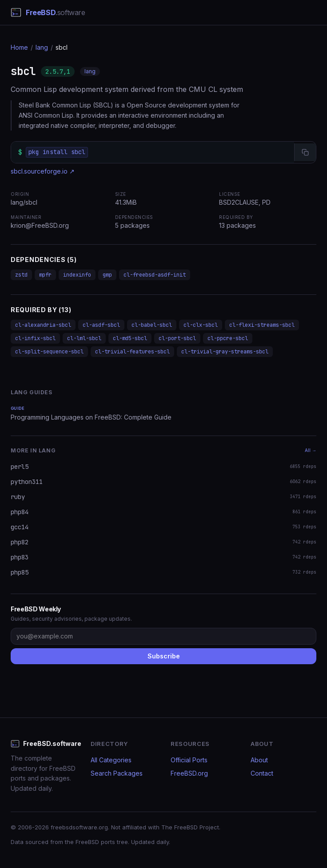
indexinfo (77, 275)
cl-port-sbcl (177, 338)
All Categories (111, 760)
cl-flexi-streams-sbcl (262, 325)
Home (19, 47)
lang (42, 47)
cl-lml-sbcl (84, 338)
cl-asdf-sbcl (101, 325)
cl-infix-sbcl (35, 338)
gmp (107, 275)
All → (311, 450)
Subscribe (164, 656)
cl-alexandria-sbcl (43, 325)
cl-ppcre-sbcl (228, 338)
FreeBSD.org (189, 773)
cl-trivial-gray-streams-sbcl (225, 352)
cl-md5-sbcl (130, 338)
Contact (262, 773)
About (259, 760)
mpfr (45, 275)
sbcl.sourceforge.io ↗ (43, 171)
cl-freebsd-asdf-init (155, 275)
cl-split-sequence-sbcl (49, 352)
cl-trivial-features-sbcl (132, 352)
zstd (21, 275)
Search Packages (117, 773)
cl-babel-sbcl (152, 325)
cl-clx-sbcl (201, 325)
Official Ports (189, 760)
